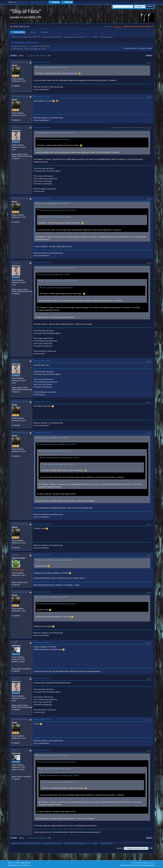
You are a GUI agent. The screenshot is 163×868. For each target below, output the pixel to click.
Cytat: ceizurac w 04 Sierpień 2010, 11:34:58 (53, 204)
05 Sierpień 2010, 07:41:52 (42, 678)
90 (32, 56)
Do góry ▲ (152, 863)
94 (44, 56)
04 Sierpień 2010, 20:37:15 (42, 555)
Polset (15, 642)
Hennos (16, 555)
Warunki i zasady (142, 863)
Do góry (14, 838)
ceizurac (16, 127)
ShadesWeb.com (25, 865)
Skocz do (120, 848)
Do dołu (14, 56)
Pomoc (133, 863)
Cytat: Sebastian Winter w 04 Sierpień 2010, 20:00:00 (56, 560)
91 (34, 56)
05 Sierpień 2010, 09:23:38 (42, 719)
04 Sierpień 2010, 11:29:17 (42, 96)
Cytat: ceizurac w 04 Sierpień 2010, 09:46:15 (53, 67)
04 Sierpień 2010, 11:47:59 (42, 263)
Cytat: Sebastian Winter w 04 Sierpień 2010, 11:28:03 (56, 133)
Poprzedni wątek (130, 48)
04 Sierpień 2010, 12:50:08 (42, 361)
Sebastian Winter (20, 62)
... (30, 56)
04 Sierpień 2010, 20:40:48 (42, 592)
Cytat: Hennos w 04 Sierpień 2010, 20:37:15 (52, 597)
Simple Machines (25, 863)
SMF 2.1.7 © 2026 (14, 863)
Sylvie (95, 37)
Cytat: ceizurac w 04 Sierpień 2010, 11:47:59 (53, 438)
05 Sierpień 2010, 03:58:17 (42, 642)
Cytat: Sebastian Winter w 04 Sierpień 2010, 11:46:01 (56, 268)
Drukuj (149, 56)
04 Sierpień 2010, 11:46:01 (42, 198)
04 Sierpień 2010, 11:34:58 (42, 127)
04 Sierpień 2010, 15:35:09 (42, 433)
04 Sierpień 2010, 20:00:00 (42, 524)
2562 (49, 56)
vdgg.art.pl (118, 27)
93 (41, 56)
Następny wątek (145, 48)
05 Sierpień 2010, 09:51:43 (42, 750)
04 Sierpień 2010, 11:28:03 (42, 62)
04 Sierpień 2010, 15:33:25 (42, 402)
